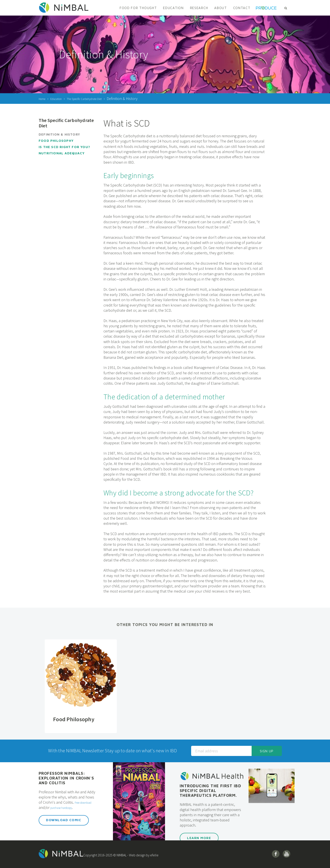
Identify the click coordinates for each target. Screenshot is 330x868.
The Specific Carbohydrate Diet (99, 99)
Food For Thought (138, 8)
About (221, 8)
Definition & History (59, 134)
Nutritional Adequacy (62, 153)
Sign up (267, 751)
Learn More (199, 838)
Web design (145, 855)
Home (44, 99)
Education (173, 8)
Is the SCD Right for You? (64, 147)
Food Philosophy (56, 141)
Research (199, 8)
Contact (242, 8)
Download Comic (64, 825)
